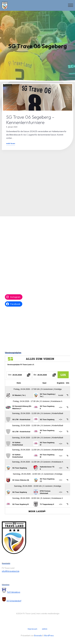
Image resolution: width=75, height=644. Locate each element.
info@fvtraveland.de (11, 571)
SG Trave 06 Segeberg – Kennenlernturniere (30, 120)
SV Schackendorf (14, 601)
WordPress (49, 635)
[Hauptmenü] (71, 5)
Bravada (38, 635)
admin (45, 629)
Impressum (32, 629)
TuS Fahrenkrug (14, 592)
